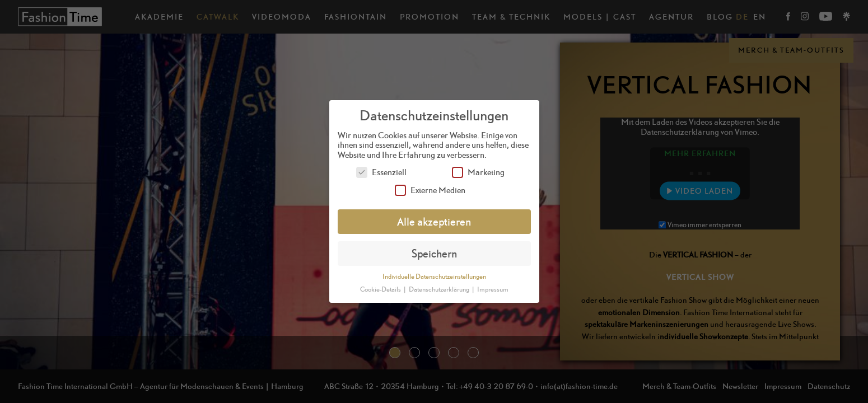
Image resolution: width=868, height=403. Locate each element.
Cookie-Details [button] (381, 289)
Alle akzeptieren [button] (434, 221)
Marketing (478, 172)
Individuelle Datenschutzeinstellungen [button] (434, 277)
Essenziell (381, 172)
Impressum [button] (493, 289)
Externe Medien (430, 190)
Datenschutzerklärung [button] (440, 289)
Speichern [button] (434, 253)
